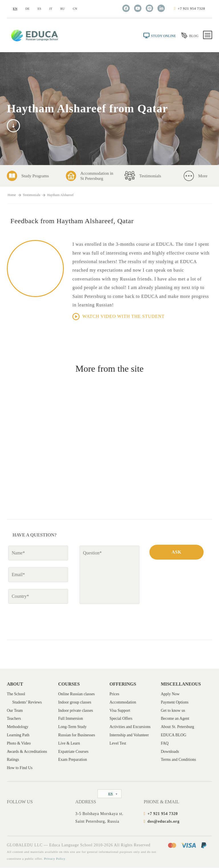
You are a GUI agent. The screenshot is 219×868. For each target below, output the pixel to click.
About (15, 684)
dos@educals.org (164, 821)
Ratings (13, 760)
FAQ (165, 743)
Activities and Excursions (130, 727)
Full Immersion (71, 719)
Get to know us (173, 711)
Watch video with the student (118, 316)
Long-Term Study (72, 727)
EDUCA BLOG (174, 735)
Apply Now (170, 694)
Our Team (15, 711)
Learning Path (18, 735)
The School (16, 694)
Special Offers (121, 719)
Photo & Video (19, 743)
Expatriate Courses (73, 752)
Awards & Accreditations (27, 752)
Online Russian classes (76, 694)
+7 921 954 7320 (191, 8)
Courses (69, 684)
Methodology (18, 727)
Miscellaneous (181, 684)
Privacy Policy (55, 859)
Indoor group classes (75, 702)
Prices (114, 694)
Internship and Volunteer (129, 735)
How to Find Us (20, 768)
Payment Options (175, 702)
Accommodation (123, 702)
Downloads (170, 752)
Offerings (123, 684)
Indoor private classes (76, 711)
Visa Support (120, 711)
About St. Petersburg (178, 727)
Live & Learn (69, 743)
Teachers (14, 719)
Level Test (118, 743)
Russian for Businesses (77, 735)
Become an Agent (175, 719)
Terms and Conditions (178, 760)
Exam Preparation (73, 760)
